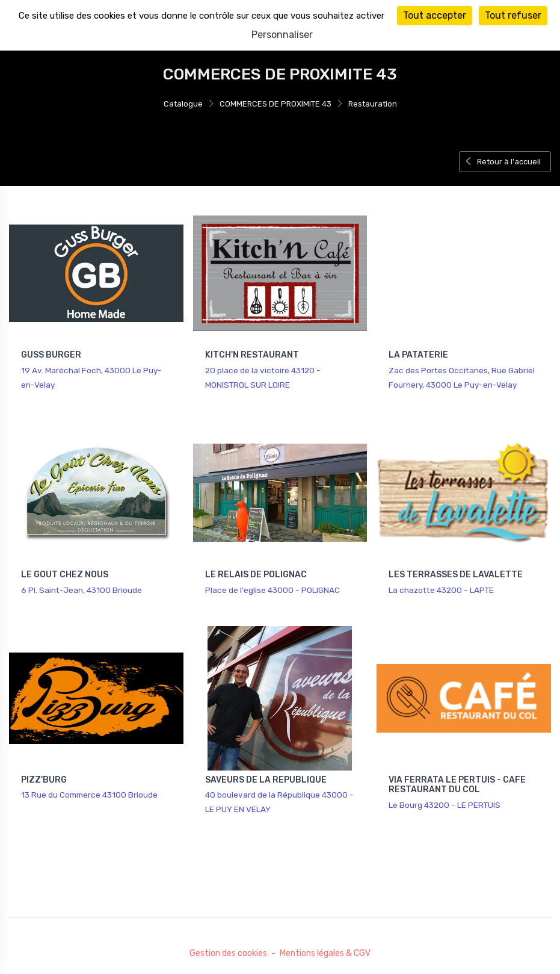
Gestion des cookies (228, 953)
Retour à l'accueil (503, 162)
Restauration (373, 104)
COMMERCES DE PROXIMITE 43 (275, 104)
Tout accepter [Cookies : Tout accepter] (435, 15)
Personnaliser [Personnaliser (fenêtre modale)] (282, 35)
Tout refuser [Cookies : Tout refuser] (513, 15)
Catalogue (183, 104)
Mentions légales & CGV (325, 953)
